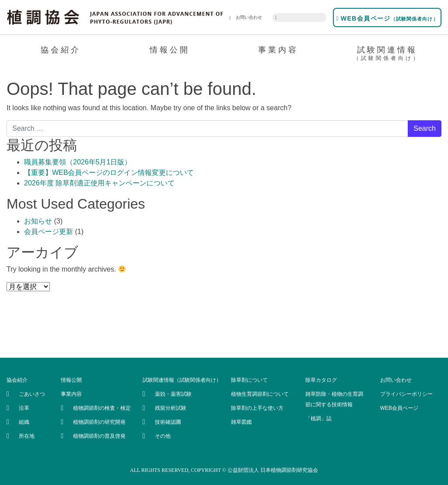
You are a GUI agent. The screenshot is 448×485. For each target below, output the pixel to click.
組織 (24, 422)
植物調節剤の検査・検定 (102, 408)
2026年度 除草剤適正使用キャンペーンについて (99, 183)
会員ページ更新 (49, 232)
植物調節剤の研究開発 (99, 422)
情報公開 (170, 50)
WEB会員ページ (387, 18)
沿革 (24, 408)
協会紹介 (61, 50)
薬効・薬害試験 (173, 394)
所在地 (27, 436)
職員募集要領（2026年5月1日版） (78, 162)
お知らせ (38, 221)
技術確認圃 (168, 422)
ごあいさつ (32, 394)
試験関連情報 (387, 55)
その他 (163, 436)
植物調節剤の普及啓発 (99, 436)
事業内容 (278, 50)
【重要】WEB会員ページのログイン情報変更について (109, 173)
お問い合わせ (246, 17)
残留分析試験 (171, 408)
